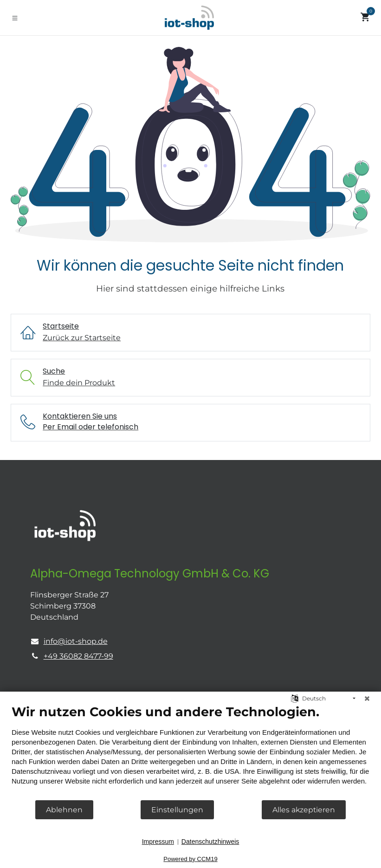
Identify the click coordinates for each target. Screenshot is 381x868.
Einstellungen (177, 810)
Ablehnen (64, 810)
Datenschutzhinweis (210, 842)
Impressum (158, 842)
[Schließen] (367, 699)
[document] (190, 752)
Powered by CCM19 (190, 859)
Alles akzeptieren (304, 810)
